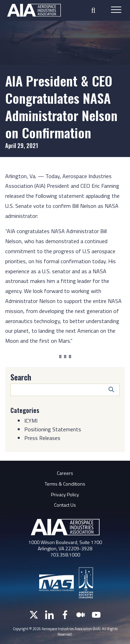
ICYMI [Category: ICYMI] (31, 421)
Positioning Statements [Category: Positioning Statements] (53, 429)
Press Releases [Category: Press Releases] (42, 438)
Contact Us (65, 505)
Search (21, 377)
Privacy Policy (65, 494)
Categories (25, 410)
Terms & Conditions (65, 484)
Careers (65, 473)
